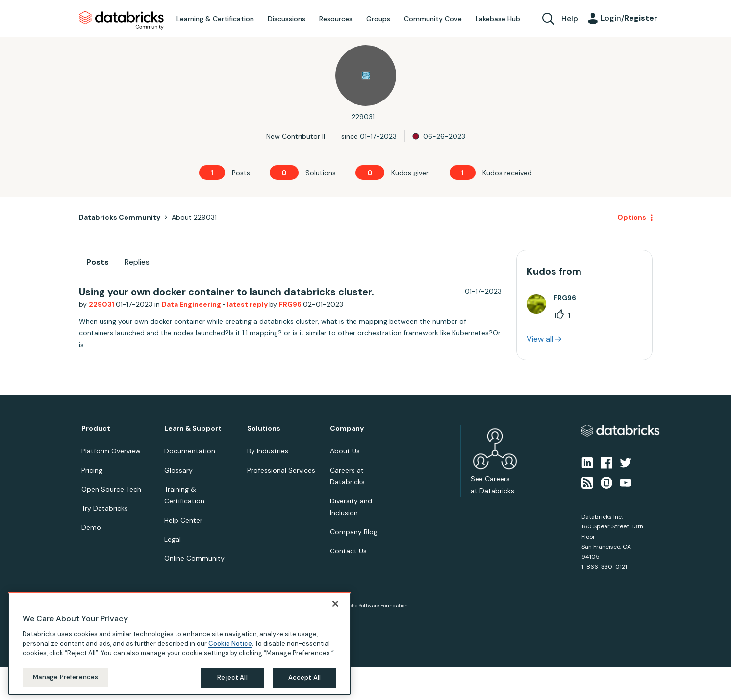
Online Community (194, 558)
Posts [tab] (98, 262)
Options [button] (632, 217)
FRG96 (291, 304)
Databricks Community (121, 21)
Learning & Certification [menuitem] (215, 19)
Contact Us (348, 551)
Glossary (178, 470)
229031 (102, 304)
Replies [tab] (137, 262)
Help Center (183, 520)
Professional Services (281, 470)
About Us (345, 451)
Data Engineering (192, 304)
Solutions (264, 429)
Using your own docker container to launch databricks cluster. (227, 292)
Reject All (232, 678)
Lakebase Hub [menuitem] (498, 19)
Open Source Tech (111, 489)
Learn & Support (193, 429)
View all (540, 339)
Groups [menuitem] (378, 19)
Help (570, 18)
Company (347, 429)
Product (96, 429)
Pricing (92, 470)
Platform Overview (111, 451)
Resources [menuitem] (336, 19)
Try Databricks (105, 508)
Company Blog (354, 532)
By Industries (268, 451)
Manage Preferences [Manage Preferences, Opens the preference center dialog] (65, 677)
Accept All (304, 678)
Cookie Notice (230, 643)
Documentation (190, 451)
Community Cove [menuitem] (433, 19)
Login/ (629, 18)
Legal (173, 539)
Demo (91, 527)
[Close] (335, 604)
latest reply (248, 304)
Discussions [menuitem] (287, 19)
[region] (179, 644)
